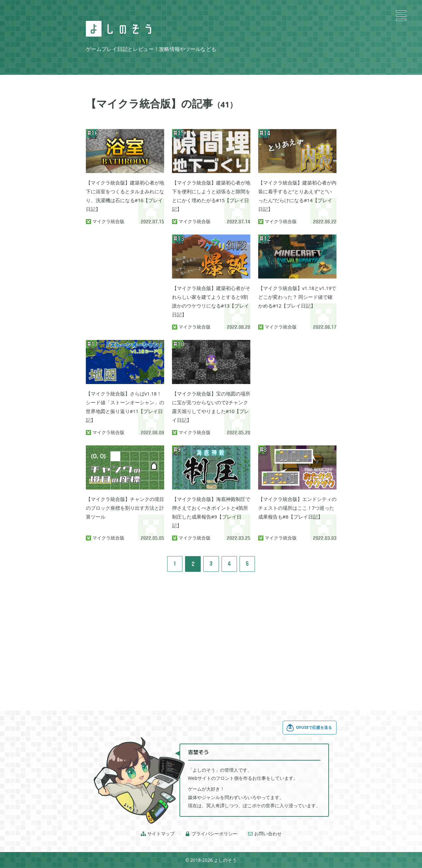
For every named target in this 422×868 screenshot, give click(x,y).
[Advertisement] (125, 267)
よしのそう (225, 860)
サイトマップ (158, 834)
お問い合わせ (265, 834)
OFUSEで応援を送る (309, 728)
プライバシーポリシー (211, 834)
